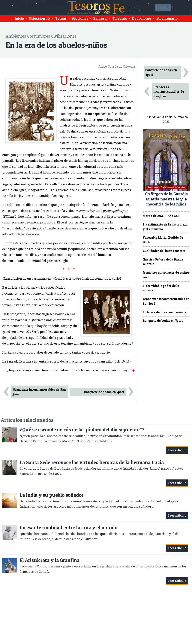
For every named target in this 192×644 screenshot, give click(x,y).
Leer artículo (177, 450)
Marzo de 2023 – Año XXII (161, 216)
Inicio (19, 18)
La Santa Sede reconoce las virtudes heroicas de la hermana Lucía (92, 462)
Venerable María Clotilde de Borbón (163, 240)
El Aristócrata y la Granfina (50, 560)
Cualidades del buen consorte (164, 251)
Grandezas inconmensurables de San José (39, 392)
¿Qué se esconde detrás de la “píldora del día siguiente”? (82, 430)
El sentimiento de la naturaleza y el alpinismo (165, 227)
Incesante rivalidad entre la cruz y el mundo (69, 527)
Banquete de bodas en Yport (104, 392)
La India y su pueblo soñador (52, 495)
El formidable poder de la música (161, 288)
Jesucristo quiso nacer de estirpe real (166, 275)
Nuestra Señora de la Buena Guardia (163, 262)
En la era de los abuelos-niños (164, 312)
